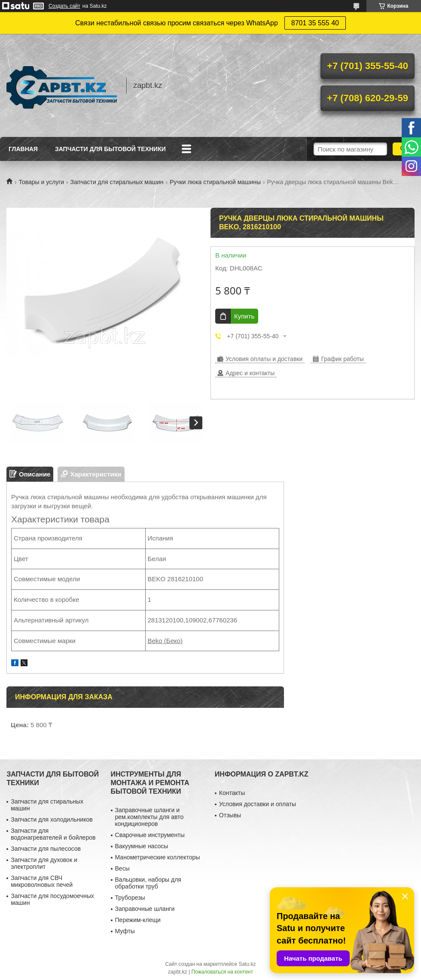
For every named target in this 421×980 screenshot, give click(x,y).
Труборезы (130, 898)
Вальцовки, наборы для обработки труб (148, 883)
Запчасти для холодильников (52, 819)
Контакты (232, 793)
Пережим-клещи (138, 920)
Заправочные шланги (145, 909)
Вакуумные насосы (142, 846)
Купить (244, 316)
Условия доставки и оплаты (258, 804)
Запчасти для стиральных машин (117, 182)
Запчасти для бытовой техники (110, 149)
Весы (122, 868)
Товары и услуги (41, 182)
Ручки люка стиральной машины (215, 182)
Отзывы (230, 815)
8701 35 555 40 (315, 23)
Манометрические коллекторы (158, 857)
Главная (23, 149)
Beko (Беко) (165, 641)
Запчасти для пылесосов (46, 849)
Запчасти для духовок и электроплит (44, 863)
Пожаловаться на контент (222, 972)
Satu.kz (247, 964)
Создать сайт (64, 6)
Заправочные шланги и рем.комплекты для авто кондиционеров (149, 817)
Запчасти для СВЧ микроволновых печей (42, 881)
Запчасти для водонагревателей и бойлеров (53, 834)
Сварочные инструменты (150, 835)
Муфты (125, 931)
